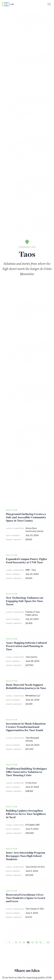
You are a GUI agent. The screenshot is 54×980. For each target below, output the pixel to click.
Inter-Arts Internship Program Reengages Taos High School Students (25, 856)
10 (16, 942)
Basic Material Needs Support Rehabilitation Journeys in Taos (26, 686)
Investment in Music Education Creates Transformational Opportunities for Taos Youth (26, 727)
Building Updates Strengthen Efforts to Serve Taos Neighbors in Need (26, 814)
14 (32, 942)
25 (48, 942)
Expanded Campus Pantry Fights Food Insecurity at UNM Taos (26, 561)
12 (24, 942)
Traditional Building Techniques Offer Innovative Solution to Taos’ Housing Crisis (26, 772)
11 (20, 942)
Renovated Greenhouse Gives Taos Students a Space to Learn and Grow (26, 898)
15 (36, 942)
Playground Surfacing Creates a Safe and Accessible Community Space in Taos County (26, 517)
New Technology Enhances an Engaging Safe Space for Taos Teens (25, 601)
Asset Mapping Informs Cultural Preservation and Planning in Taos (26, 646)
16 (41, 942)
